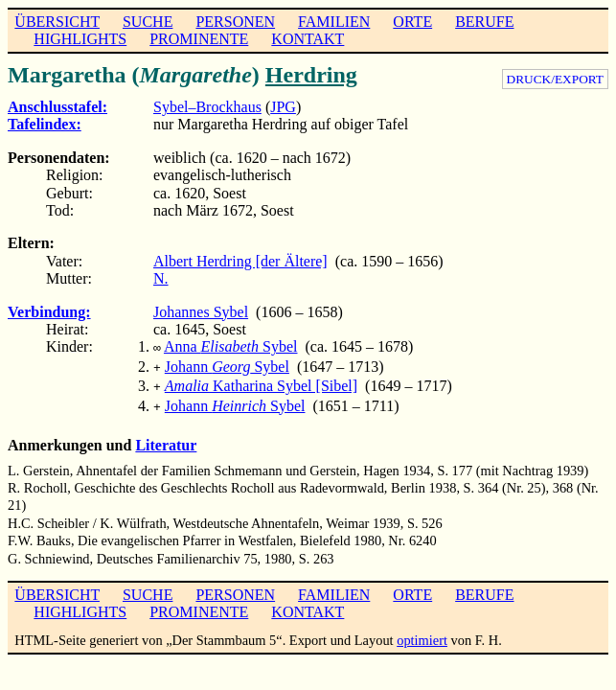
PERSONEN (235, 22)
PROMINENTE (199, 39)
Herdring (311, 75)
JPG (283, 107)
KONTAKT (308, 39)
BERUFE (484, 22)
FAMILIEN (334, 22)
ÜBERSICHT (57, 22)
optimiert (422, 632)
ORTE (412, 22)
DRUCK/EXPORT (555, 79)
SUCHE (148, 22)
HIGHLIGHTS (80, 39)
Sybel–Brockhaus (207, 107)
